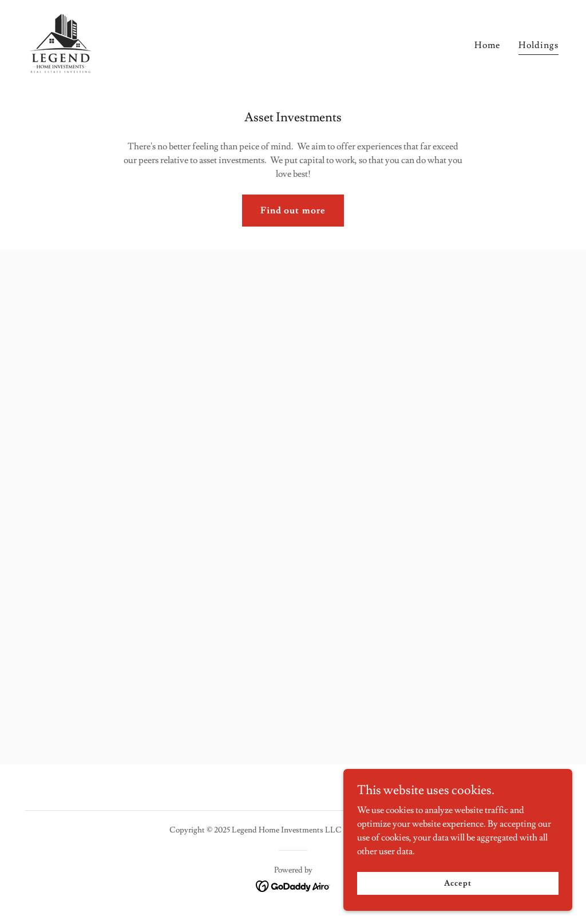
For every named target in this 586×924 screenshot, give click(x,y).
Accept (458, 883)
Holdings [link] (539, 45)
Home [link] (487, 45)
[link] (60, 41)
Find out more (293, 211)
